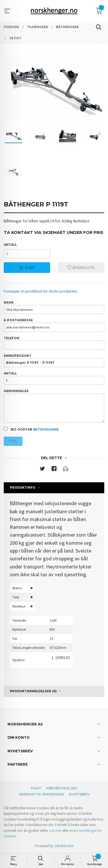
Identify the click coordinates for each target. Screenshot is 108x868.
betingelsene (46, 430)
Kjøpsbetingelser (62, 788)
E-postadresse (54, 325)
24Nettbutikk (64, 846)
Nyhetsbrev (79, 794)
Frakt (36, 788)
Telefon (54, 343)
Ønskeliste (81, 268)
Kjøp (27, 268)
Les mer (55, 831)
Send (13, 441)
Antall (10, 245)
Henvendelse (54, 406)
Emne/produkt (54, 361)
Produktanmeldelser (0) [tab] (33, 691)
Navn (54, 307)
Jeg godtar (31, 429)
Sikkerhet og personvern (41, 794)
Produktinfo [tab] (23, 488)
